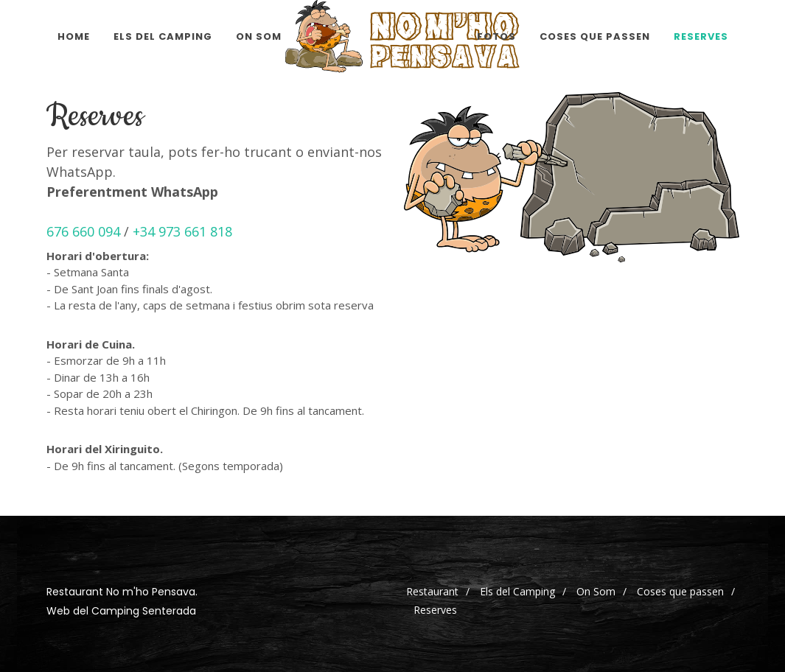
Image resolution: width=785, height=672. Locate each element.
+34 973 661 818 (182, 231)
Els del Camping (517, 591)
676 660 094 (83, 231)
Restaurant (432, 591)
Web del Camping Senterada (121, 611)
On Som (596, 591)
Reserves (435, 610)
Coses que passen (680, 591)
